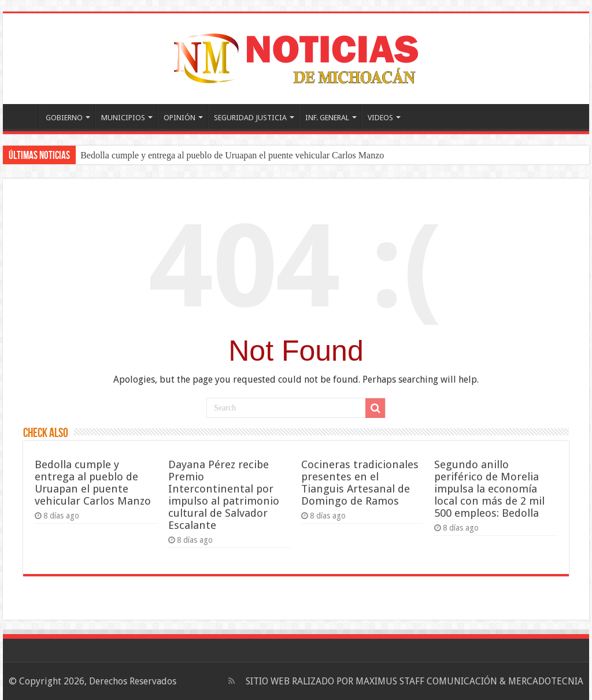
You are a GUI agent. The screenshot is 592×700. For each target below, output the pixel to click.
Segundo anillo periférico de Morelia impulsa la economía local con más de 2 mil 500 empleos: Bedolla (489, 489)
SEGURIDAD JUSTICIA (250, 118)
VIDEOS (380, 118)
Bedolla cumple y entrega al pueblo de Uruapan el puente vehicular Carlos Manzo (232, 155)
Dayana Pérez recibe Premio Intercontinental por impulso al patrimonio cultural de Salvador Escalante (224, 495)
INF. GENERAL (327, 118)
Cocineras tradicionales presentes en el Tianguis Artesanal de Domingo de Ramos (360, 483)
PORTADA (24, 116)
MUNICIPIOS (123, 118)
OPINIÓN (180, 118)
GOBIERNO (64, 118)
